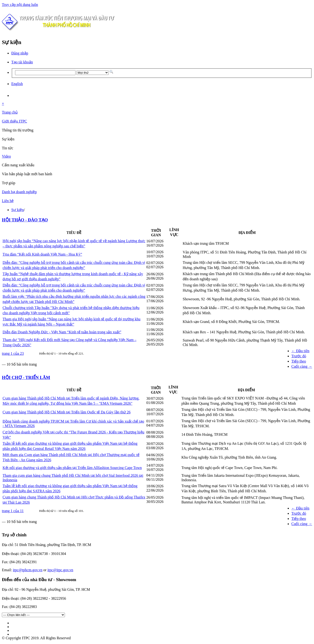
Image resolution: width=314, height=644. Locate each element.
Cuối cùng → (302, 366)
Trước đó (299, 356)
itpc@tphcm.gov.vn (28, 570)
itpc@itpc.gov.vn (60, 570)
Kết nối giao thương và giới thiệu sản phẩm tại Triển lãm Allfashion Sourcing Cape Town (72, 468)
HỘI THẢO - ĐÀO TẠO (25, 220)
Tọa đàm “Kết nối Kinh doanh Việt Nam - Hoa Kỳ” (42, 254)
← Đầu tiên (300, 351)
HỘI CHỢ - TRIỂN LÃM (26, 377)
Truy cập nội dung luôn (20, 5)
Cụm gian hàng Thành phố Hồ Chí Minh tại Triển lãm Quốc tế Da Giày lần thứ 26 (67, 412)
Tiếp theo (299, 361)
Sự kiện (18, 210)
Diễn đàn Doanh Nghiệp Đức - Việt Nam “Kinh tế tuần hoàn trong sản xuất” (62, 332)
